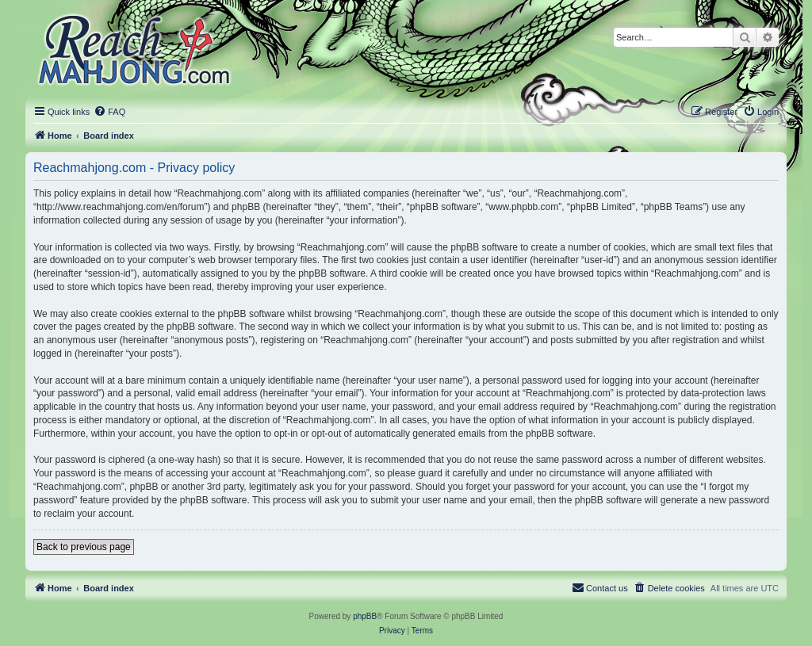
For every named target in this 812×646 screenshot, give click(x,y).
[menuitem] (109, 112)
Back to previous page (84, 547)
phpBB (365, 616)
